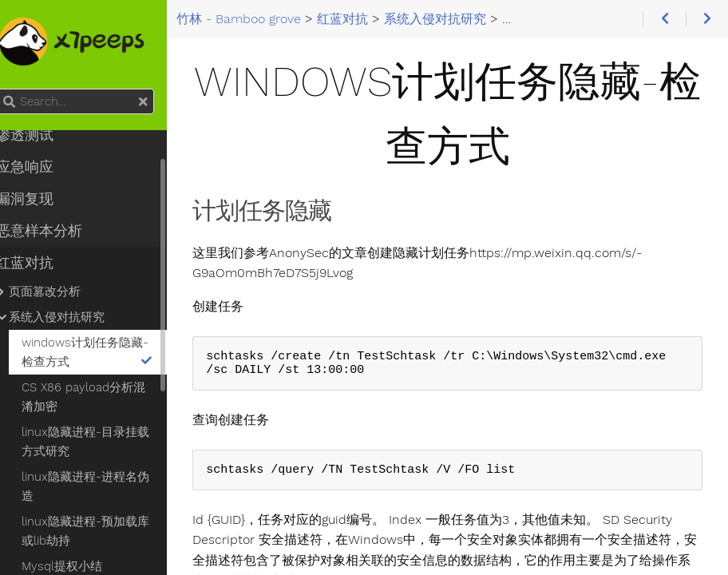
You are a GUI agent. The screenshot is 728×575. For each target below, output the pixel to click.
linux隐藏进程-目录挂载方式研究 (102, 442)
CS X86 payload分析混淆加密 (100, 397)
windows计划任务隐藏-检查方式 (105, 352)
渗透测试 (42, 135)
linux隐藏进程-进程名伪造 (102, 486)
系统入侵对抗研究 (73, 317)
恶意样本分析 (56, 231)
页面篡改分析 (61, 291)
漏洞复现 (42, 199)
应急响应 (42, 167)
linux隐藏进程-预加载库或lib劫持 (102, 531)
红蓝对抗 (42, 263)
